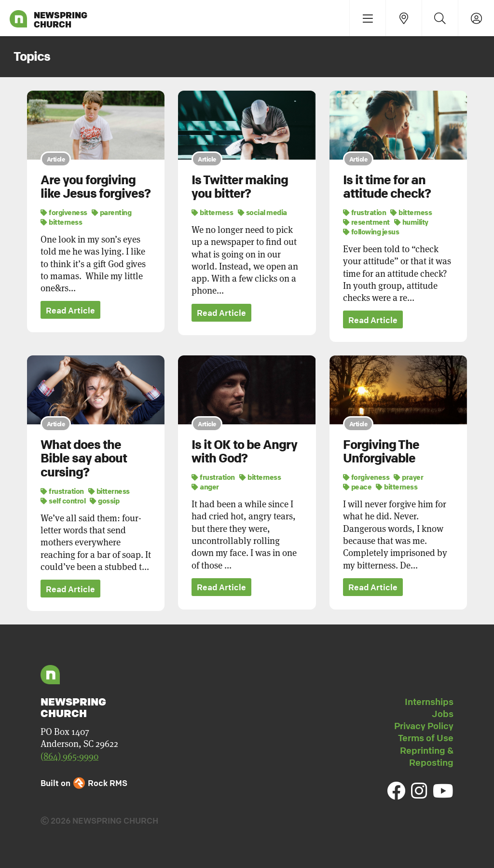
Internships (429, 702)
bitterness (61, 222)
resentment (366, 222)
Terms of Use (426, 739)
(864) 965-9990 (69, 757)
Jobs (443, 714)
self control (63, 501)
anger (205, 487)
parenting (112, 212)
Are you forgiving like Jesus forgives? (96, 187)
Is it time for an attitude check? (387, 187)
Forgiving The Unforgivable (381, 452)
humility (411, 222)
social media (262, 212)
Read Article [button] (70, 310)
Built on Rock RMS (84, 783)
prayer (408, 477)
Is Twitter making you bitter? (240, 187)
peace (357, 487)
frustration (365, 212)
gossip (104, 501)
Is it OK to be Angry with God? (244, 452)
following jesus (371, 231)
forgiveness (64, 212)
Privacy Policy (424, 727)
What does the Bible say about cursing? (84, 459)
